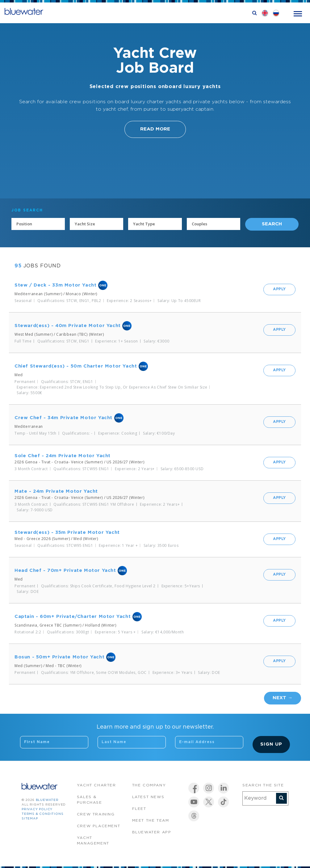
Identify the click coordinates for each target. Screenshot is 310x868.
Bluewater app (152, 832)
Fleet (139, 809)
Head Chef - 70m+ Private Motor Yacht (65, 570)
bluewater (47, 800)
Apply (279, 289)
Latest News (148, 797)
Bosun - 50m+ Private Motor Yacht (59, 657)
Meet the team (151, 821)
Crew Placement (98, 826)
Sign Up (271, 744)
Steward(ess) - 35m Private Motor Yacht (67, 532)
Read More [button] (155, 129)
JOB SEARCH (27, 210)
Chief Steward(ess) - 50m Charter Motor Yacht (76, 366)
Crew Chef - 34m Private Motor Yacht (63, 418)
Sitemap (30, 819)
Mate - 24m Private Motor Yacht (56, 491)
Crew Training (96, 814)
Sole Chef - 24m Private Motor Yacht (63, 456)
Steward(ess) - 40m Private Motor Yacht (68, 326)
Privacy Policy (37, 809)
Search (272, 224)
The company (149, 785)
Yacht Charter (96, 785)
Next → (283, 698)
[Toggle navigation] (298, 13)
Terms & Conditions (42, 814)
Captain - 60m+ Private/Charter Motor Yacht (73, 617)
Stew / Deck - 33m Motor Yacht (55, 285)
